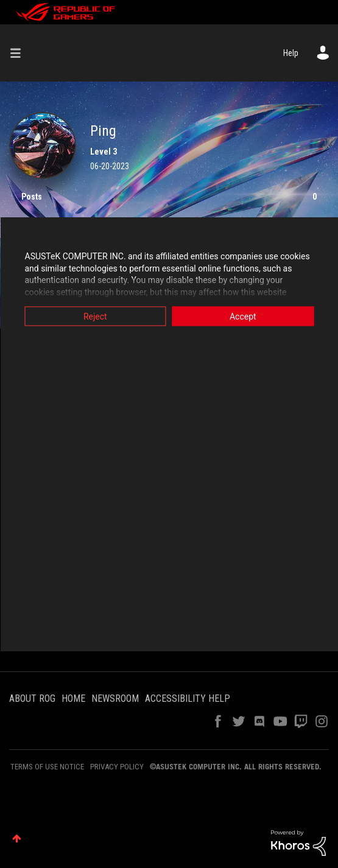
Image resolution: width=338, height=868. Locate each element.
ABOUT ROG (32, 698)
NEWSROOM (115, 698)
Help (291, 53)
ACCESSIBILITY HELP (188, 698)
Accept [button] (243, 317)
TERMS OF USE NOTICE (47, 767)
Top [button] (17, 838)
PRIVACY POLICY (117, 767)
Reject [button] (95, 317)
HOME (73, 698)
